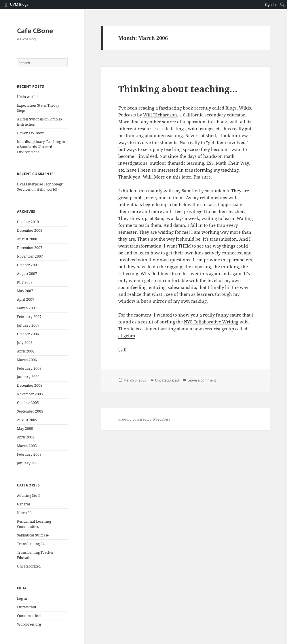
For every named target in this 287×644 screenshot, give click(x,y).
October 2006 (28, 334)
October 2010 (28, 222)
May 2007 (25, 291)
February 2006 (29, 368)
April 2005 (26, 437)
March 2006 (27, 360)
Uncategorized (29, 566)
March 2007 (27, 308)
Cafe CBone (35, 30)
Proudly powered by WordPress (144, 419)
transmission (223, 239)
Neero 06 (24, 513)
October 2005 (28, 403)
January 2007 (28, 325)
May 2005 (25, 429)
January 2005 (28, 463)
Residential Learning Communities (34, 524)
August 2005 (27, 420)
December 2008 (30, 230)
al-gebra (127, 336)
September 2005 (30, 411)
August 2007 (27, 274)
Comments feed (29, 616)
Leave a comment (202, 380)
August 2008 (27, 239)
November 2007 (30, 256)
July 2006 (25, 343)
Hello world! (27, 97)
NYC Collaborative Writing (211, 322)
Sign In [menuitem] (270, 4)
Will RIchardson (160, 115)
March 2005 (27, 446)
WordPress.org (29, 624)
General (24, 504)
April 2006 (26, 351)
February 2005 (29, 454)
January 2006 (28, 377)
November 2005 (30, 394)
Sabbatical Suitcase (33, 535)
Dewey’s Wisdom (31, 133)
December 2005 (30, 385)
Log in (22, 598)
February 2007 (29, 317)
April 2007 (26, 299)
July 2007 (25, 282)
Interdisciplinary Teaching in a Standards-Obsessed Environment (41, 147)
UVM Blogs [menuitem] (19, 4)
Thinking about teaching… (178, 89)
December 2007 (30, 248)
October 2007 (28, 265)
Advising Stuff (28, 496)
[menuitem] (283, 5)
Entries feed (26, 607)
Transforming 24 (31, 544)
